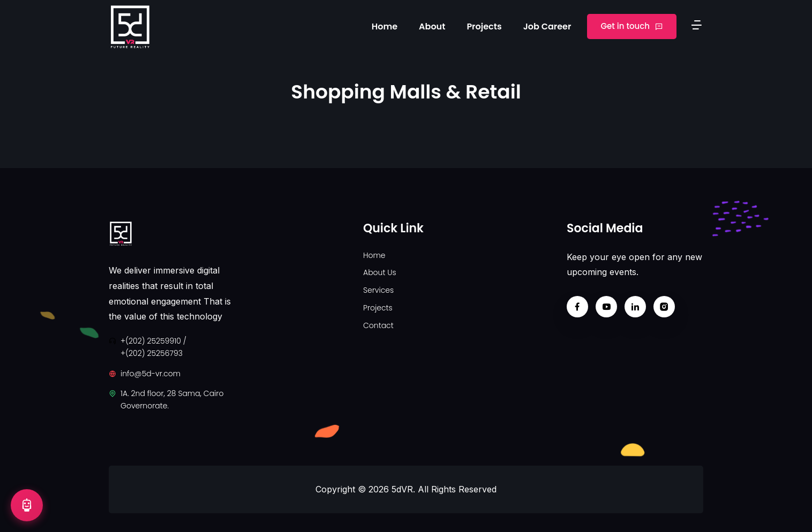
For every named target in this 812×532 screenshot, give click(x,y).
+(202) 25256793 (152, 353)
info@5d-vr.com (151, 374)
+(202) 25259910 (151, 341)
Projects (484, 26)
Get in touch (632, 26)
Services (378, 290)
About (432, 26)
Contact (378, 325)
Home (385, 26)
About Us (380, 272)
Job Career (547, 26)
